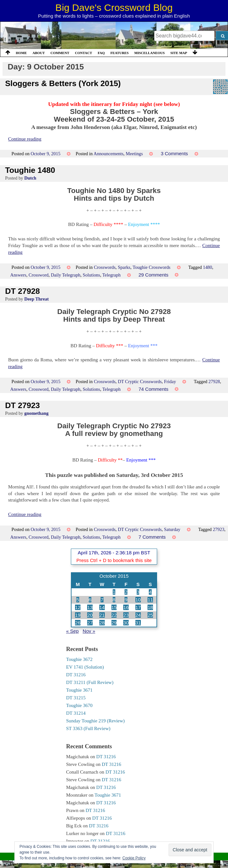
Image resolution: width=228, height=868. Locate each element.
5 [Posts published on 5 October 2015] (78, 600)
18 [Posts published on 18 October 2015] (150, 607)
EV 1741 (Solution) (85, 667)
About (39, 53)
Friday (170, 382)
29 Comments (154, 275)
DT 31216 (76, 675)
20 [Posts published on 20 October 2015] (90, 615)
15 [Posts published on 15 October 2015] (114, 607)
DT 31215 (76, 698)
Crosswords (105, 267)
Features (120, 53)
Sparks (124, 267)
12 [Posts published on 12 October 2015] (78, 607)
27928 (214, 382)
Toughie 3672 (79, 659)
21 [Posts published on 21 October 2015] (102, 615)
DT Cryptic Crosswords (140, 382)
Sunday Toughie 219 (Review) (95, 721)
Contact (84, 53)
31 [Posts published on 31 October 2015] (138, 623)
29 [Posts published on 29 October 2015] (114, 623)
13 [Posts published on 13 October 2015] (90, 607)
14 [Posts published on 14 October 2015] (102, 607)
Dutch (30, 178)
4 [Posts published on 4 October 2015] (150, 592)
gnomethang (36, 413)
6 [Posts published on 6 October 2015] (90, 600)
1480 (207, 267)
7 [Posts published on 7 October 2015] (102, 600)
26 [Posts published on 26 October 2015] (78, 623)
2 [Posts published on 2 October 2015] (126, 592)
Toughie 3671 (79, 690)
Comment (60, 53)
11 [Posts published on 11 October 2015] (150, 600)
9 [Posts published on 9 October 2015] (126, 600)
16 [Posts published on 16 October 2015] (126, 607)
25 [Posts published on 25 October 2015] (150, 615)
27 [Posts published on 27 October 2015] (90, 623)
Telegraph (111, 275)
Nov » (89, 631)
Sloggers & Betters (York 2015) (63, 83)
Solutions (91, 275)
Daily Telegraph (66, 275)
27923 (218, 529)
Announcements (109, 154)
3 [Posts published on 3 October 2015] (138, 592)
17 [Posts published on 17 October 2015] (138, 607)
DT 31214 (76, 713)
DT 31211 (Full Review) (90, 682)
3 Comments (174, 153)
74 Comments (154, 389)
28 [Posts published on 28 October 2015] (102, 623)
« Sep (72, 631)
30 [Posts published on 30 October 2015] (126, 623)
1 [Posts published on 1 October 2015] (114, 592)
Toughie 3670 (79, 705)
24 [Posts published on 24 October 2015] (138, 615)
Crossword (39, 275)
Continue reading (25, 139)
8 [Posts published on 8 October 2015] (114, 600)
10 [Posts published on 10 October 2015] (138, 600)
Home (21, 53)
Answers (18, 275)
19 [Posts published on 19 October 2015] (78, 615)
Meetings (134, 154)
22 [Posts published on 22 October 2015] (114, 615)
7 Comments (152, 537)
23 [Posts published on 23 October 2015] (126, 615)
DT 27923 (23, 405)
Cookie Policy (134, 858)
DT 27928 (23, 291)
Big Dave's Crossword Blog (114, 7)
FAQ (101, 53)
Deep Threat (37, 299)
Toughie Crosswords (152, 267)
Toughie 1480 (30, 170)
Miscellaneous (149, 53)
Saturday (172, 529)
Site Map (179, 53)
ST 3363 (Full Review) (88, 728)
